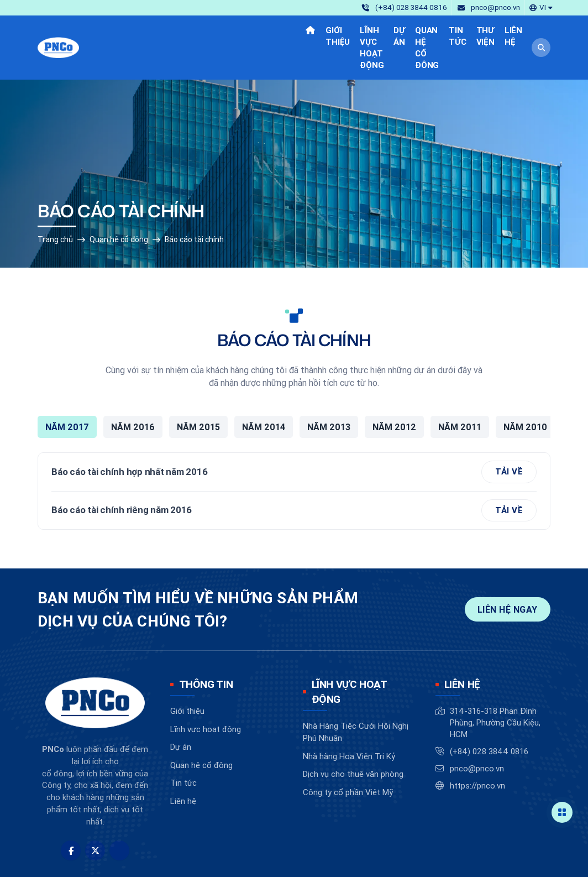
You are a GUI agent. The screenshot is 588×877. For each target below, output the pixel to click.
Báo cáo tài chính (194, 203)
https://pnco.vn (477, 750)
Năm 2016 (133, 391)
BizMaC (345, 859)
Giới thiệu (187, 675)
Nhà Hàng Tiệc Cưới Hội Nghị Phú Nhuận (356, 696)
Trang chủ (55, 203)
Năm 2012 (394, 391)
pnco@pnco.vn (477, 732)
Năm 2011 (460, 391)
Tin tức (183, 747)
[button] (541, 7)
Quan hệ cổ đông (119, 203)
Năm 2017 (67, 391)
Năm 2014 (264, 391)
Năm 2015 (198, 391)
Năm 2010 (525, 391)
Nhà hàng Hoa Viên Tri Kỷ (349, 720)
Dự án (181, 711)
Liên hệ (183, 764)
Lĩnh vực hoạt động (206, 693)
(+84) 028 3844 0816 (489, 715)
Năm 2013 (329, 391)
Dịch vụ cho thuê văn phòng (353, 738)
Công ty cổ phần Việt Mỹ (348, 756)
